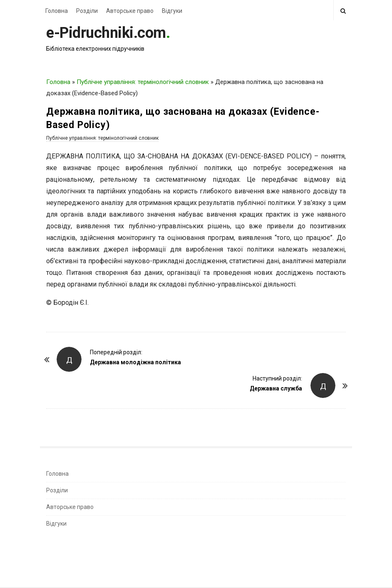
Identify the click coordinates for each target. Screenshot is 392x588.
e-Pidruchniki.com (106, 33)
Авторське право (130, 11)
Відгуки (172, 11)
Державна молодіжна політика (135, 362)
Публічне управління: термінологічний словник (143, 82)
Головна (57, 11)
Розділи (87, 11)
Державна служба (276, 388)
